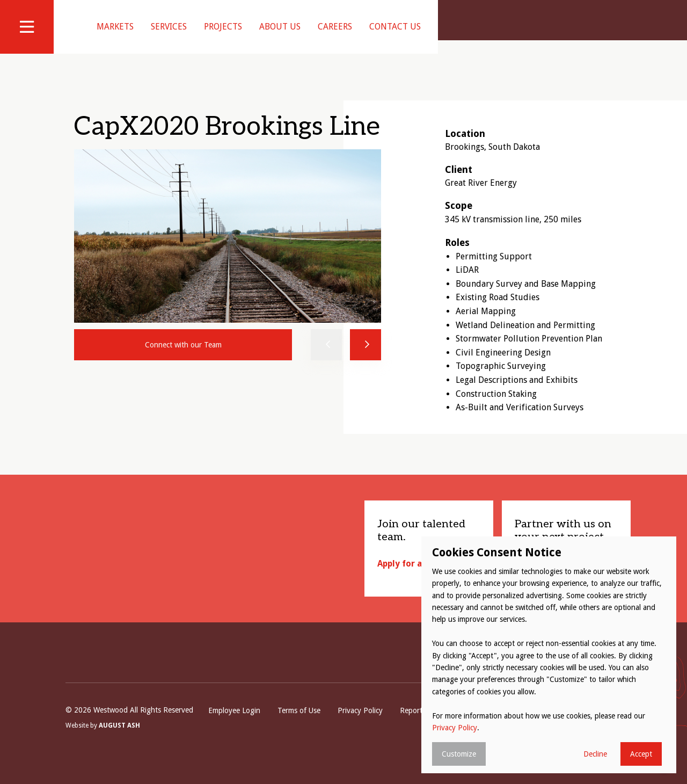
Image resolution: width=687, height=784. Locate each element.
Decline (595, 754)
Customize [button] (459, 754)
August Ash (119, 739)
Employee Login (234, 724)
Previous (326, 358)
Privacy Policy (360, 724)
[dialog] (549, 655)
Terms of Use (299, 724)
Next (366, 358)
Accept (641, 754)
